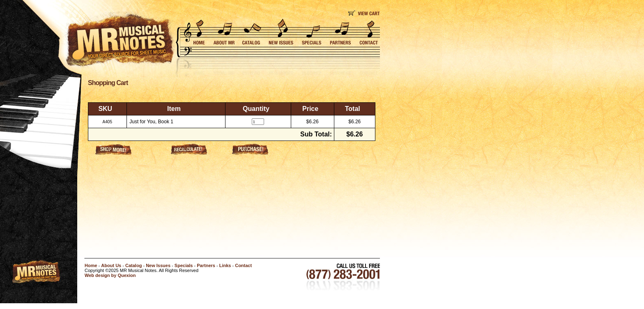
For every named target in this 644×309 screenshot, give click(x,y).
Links (225, 265)
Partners (206, 265)
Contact (243, 265)
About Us (111, 265)
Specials (184, 265)
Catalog (133, 265)
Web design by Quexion (110, 275)
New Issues (158, 265)
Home (91, 265)
